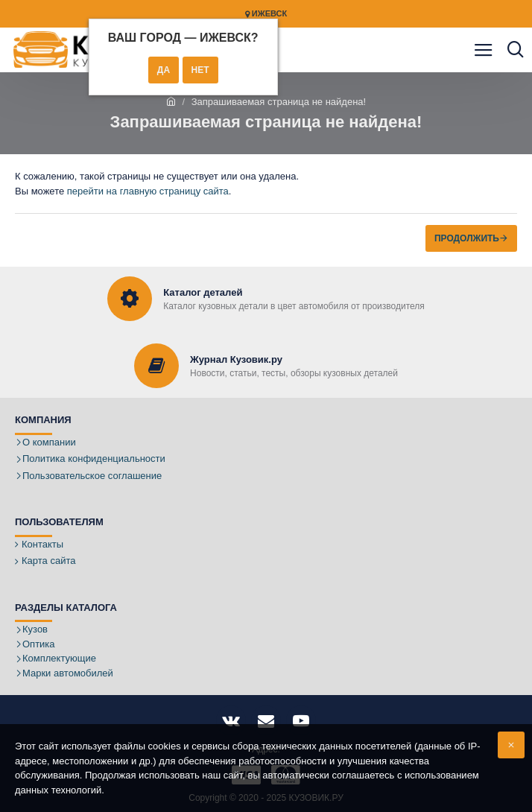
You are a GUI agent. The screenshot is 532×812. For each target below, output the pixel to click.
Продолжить (467, 238)
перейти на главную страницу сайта (148, 191)
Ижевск (266, 14)
